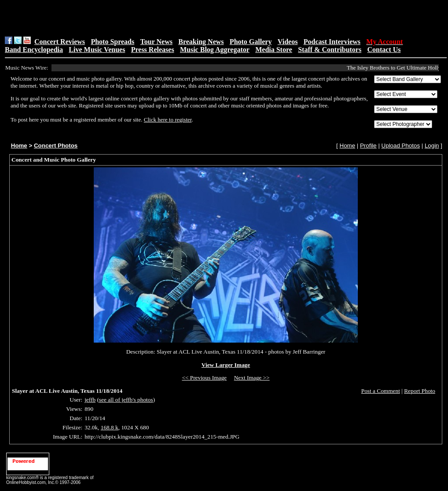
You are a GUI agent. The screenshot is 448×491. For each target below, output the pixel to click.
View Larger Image (226, 365)
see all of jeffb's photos (126, 400)
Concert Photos (56, 146)
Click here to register (168, 120)
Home (19, 146)
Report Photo (420, 391)
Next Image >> (252, 378)
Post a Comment (381, 391)
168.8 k (110, 427)
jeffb (90, 400)
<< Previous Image (204, 378)
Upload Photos (401, 146)
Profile (368, 146)
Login (432, 146)
